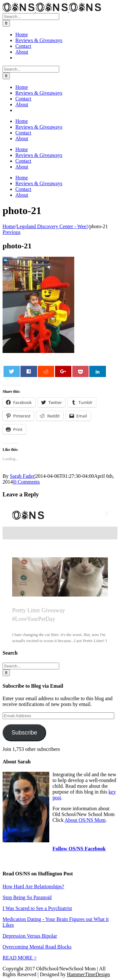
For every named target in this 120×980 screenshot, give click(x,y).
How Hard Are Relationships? (33, 886)
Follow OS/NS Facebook (79, 849)
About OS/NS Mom (85, 820)
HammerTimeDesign (88, 974)
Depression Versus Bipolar (30, 936)
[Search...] (31, 17)
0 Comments (27, 482)
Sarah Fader (22, 476)
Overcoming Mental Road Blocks (37, 947)
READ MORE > (20, 958)
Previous (12, 232)
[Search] (6, 23)
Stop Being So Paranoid (27, 897)
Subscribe (24, 733)
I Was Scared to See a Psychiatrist (37, 908)
